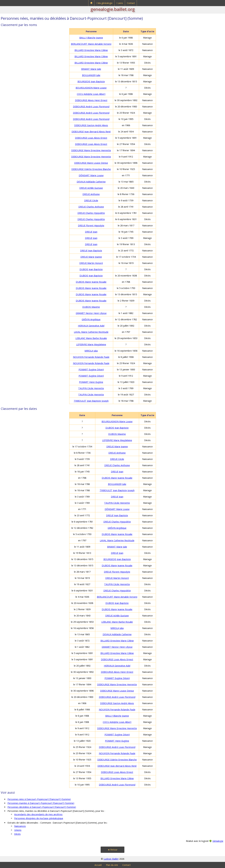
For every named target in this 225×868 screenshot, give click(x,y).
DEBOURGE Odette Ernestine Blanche (91, 169)
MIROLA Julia (91, 351)
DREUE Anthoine (91, 194)
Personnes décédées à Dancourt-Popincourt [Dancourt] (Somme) (42, 807)
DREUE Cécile (91, 200)
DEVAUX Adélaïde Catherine (91, 182)
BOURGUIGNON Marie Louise (91, 88)
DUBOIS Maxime (91, 307)
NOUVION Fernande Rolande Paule (91, 357)
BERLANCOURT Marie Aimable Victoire (91, 44)
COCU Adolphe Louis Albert (91, 94)
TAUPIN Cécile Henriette (91, 388)
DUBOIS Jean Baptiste (91, 269)
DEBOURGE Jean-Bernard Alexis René (91, 132)
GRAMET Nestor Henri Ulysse (91, 313)
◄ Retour (112, 850)
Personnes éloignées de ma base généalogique (39, 818)
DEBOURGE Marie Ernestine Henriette (91, 150)
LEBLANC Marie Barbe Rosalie (91, 338)
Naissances (20, 826)
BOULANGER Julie (91, 75)
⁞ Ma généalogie (104, 3)
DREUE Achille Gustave (91, 188)
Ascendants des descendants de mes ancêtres (38, 814)
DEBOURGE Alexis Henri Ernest (91, 100)
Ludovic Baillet (111, 859)
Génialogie (218, 841)
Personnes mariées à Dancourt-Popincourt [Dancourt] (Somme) (41, 803)
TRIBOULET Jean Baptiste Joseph (91, 401)
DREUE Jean (91, 232)
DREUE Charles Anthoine (91, 207)
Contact (131, 3)
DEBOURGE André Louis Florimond (91, 107)
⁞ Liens (120, 3)
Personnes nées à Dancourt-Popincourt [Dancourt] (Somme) (39, 799)
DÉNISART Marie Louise (91, 175)
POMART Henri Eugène (91, 382)
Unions (18, 830)
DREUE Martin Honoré (91, 263)
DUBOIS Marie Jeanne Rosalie (91, 282)
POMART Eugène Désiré (91, 370)
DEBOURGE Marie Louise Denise (91, 163)
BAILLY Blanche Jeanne (91, 38)
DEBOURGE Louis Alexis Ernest (91, 138)
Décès (17, 834)
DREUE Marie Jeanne (91, 257)
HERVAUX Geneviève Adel (91, 326)
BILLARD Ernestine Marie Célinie (91, 50)
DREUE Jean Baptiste (91, 251)
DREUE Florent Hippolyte (91, 225)
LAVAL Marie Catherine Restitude (91, 332)
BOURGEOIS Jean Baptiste (91, 81)
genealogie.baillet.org (113, 9)
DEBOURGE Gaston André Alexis (91, 125)
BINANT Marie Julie (91, 69)
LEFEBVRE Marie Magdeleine (91, 344)
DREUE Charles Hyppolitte (91, 213)
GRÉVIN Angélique (91, 319)
